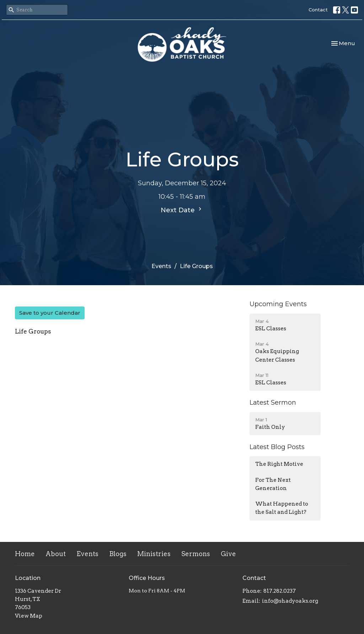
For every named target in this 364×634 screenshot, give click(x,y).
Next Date (182, 210)
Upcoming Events (278, 304)
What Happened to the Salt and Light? (282, 508)
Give (228, 554)
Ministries (154, 554)
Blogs (118, 554)
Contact (318, 10)
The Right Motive (279, 464)
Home (25, 554)
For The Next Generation (273, 484)
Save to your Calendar (50, 313)
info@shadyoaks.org (290, 601)
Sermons (196, 554)
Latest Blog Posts (277, 447)
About (56, 554)
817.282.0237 (280, 591)
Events (161, 266)
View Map (29, 616)
